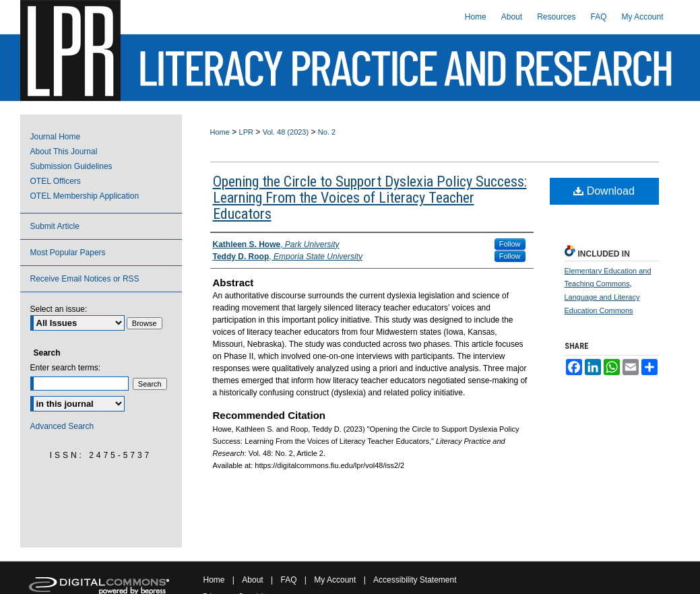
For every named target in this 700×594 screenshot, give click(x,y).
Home (220, 132)
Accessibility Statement (415, 580)
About (252, 580)
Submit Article (55, 226)
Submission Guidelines (71, 166)
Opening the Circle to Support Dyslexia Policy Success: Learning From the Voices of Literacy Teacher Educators (370, 198)
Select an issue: (59, 309)
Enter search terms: (66, 368)
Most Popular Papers (68, 253)
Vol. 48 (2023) (286, 132)
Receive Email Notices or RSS (85, 279)
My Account (335, 580)
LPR (246, 132)
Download (604, 191)
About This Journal (64, 152)
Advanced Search (62, 426)
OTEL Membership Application (85, 196)
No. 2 (327, 132)
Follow (510, 244)
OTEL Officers (56, 181)
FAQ (288, 580)
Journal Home (56, 137)
